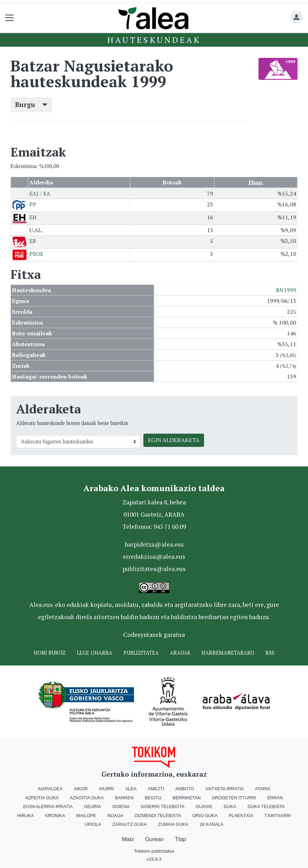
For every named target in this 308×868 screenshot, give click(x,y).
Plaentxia (241, 816)
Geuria (93, 806)
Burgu (31, 104)
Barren (124, 798)
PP (33, 204)
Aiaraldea (50, 789)
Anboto (185, 789)
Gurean (154, 839)
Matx (128, 839)
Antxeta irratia (224, 789)
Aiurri (107, 789)
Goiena (121, 806)
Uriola (93, 824)
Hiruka (25, 816)
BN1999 (286, 290)
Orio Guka (205, 816)
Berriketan (187, 798)
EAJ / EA (40, 193)
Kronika (55, 816)
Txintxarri (278, 816)
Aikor (81, 789)
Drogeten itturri (234, 798)
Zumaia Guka (173, 824)
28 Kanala (211, 824)
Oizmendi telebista (158, 816)
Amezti (156, 789)
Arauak (180, 653)
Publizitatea (141, 653)
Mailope (86, 816)
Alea (131, 789)
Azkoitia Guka (87, 798)
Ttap (181, 839)
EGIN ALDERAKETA (174, 440)
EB (33, 241)
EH (33, 217)
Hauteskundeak (154, 40)
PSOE (36, 254)
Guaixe (204, 806)
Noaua (115, 816)
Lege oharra (95, 653)
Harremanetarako (228, 653)
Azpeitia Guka (42, 798)
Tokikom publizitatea (154, 851)
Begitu (153, 798)
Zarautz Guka (130, 824)
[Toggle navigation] (10, 18)
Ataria (263, 789)
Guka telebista (266, 806)
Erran (275, 798)
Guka (230, 806)
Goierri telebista (162, 806)
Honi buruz (50, 653)
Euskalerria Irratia (48, 806)
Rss (270, 653)
